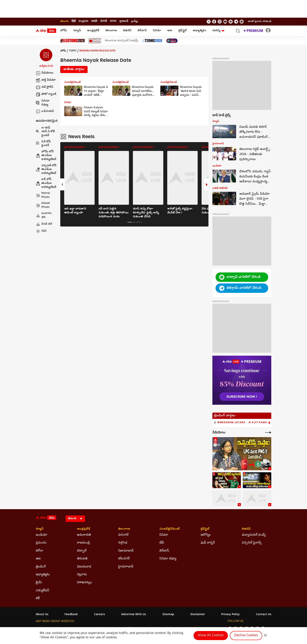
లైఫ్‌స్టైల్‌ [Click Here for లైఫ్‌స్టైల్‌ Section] (205, 529)
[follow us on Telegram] (236, 22)
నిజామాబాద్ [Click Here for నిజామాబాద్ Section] (126, 551)
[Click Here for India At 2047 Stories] (172, 41)
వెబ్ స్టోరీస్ (44, 87)
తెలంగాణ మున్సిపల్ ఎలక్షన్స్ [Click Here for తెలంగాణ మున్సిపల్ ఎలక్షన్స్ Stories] (122, 41)
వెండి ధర (44, 224)
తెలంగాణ (111, 31)
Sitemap (168, 615)
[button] (46, 58)
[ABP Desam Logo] (46, 31)
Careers (99, 615)
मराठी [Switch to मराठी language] (94, 21)
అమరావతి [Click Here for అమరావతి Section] (84, 535)
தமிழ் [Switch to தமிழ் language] (134, 21)
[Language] (75, 519)
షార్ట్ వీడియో (46, 80)
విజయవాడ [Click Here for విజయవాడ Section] (84, 567)
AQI (41, 231)
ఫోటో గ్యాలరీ (46, 94)
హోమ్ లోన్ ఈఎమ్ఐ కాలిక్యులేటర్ (46, 156)
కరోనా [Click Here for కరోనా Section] (39, 551)
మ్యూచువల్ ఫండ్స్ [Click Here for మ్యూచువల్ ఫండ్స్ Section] (254, 535)
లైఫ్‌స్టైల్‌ (182, 31)
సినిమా (157, 31)
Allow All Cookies (211, 636)
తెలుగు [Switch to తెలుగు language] (64, 21)
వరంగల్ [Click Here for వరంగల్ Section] (123, 535)
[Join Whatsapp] (242, 22)
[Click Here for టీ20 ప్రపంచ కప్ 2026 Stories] (152, 41)
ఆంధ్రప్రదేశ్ (93, 31)
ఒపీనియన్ (45, 111)
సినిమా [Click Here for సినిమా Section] (164, 535)
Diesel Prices (43, 205)
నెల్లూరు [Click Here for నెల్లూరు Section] (82, 575)
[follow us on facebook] (214, 22)
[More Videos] (268, 433)
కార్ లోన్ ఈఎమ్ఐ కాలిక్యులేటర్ (46, 183)
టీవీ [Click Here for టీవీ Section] (162, 543)
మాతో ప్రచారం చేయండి (260, 22)
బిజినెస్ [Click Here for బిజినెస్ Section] (246, 529)
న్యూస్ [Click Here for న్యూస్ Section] (40, 529)
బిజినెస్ (127, 31)
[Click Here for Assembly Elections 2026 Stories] (73, 41)
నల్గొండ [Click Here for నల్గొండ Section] (123, 543)
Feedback (71, 615)
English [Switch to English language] (84, 21)
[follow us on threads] (220, 22)
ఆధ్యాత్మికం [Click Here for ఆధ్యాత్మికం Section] (43, 575)
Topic (73, 51)
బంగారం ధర (44, 215)
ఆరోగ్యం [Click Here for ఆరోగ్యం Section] (206, 535)
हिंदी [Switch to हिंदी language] (74, 21)
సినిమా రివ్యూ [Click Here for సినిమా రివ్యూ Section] (168, 559)
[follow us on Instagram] (231, 22)
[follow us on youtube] (225, 22)
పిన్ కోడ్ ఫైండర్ (43, 144)
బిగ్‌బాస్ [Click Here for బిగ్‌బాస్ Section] (164, 551)
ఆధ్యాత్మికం (199, 31)
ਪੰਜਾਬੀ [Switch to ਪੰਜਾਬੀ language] (104, 21)
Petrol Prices (43, 195)
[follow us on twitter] (209, 22)
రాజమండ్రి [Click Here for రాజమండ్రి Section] (83, 543)
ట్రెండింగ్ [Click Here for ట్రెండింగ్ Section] (41, 567)
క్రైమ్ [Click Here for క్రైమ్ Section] (39, 583)
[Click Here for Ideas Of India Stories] (95, 41)
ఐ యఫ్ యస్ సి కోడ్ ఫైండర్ (45, 132)
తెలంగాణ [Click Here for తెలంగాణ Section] (124, 529)
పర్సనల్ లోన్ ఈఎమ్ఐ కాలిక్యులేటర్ (46, 170)
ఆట (170, 31)
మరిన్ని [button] (218, 31)
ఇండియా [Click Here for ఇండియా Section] (42, 535)
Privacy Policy (230, 615)
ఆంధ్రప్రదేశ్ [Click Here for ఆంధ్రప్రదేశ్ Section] (83, 529)
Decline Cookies (246, 636)
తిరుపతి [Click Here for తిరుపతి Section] (82, 559)
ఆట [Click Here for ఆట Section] (38, 559)
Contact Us (264, 615)
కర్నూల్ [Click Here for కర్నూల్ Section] (82, 551)
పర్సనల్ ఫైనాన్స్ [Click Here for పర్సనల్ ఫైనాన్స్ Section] (252, 543)
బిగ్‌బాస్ (142, 31)
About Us (42, 615)
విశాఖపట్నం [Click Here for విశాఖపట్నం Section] (85, 583)
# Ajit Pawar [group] (259, 422)
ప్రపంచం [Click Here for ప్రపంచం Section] (41, 543)
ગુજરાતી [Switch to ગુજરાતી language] (124, 21)
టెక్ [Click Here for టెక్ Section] (38, 598)
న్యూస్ (77, 31)
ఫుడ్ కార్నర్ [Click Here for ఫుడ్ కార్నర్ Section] (208, 543)
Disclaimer (198, 615)
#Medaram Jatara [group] (231, 422)
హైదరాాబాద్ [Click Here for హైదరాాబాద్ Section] (126, 567)
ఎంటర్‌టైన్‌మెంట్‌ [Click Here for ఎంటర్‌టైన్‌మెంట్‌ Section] (169, 529)
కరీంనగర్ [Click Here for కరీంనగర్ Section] (124, 559)
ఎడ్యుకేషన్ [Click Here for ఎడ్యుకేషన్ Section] (42, 591)
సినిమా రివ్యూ (43, 103)
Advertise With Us (133, 615)
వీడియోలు (45, 73)
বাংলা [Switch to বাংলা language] (113, 21)
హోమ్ (64, 31)
